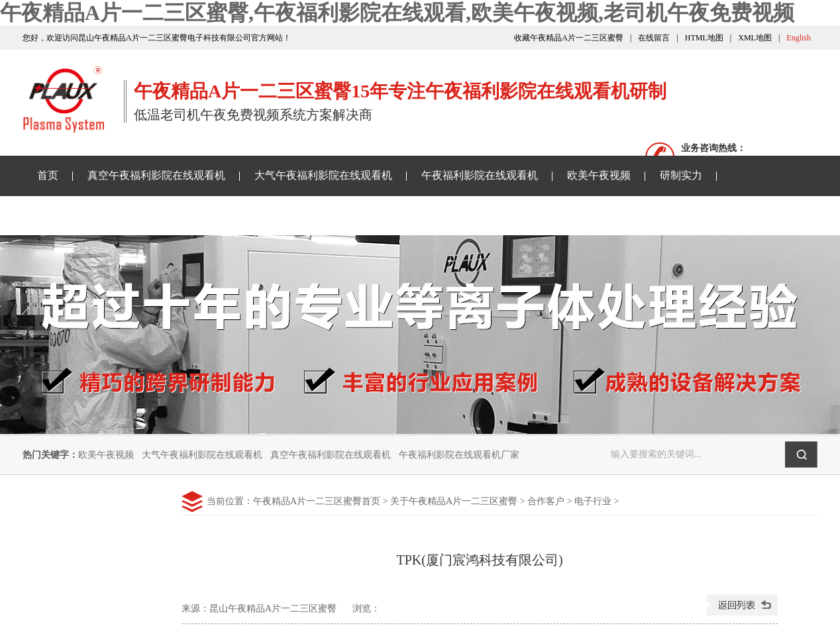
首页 (48, 175)
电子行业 (593, 501)
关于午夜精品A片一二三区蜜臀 (431, 215)
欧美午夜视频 (599, 175)
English (799, 38)
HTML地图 (704, 38)
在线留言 (654, 38)
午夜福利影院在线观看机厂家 (459, 455)
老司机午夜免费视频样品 (270, 215)
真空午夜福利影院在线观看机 (156, 175)
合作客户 (546, 501)
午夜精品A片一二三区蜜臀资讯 (110, 215)
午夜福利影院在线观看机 (480, 175)
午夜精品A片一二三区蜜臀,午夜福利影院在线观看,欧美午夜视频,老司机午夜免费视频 (397, 13)
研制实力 (681, 175)
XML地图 (755, 38)
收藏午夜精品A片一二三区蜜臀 (569, 38)
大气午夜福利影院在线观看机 (323, 175)
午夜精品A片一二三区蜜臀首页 (317, 501)
